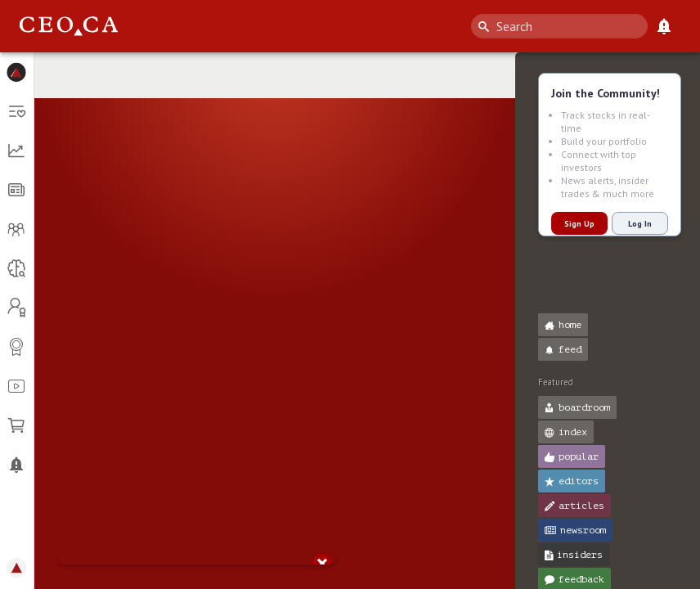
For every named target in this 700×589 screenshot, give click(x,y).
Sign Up (579, 224)
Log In (640, 224)
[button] (17, 72)
